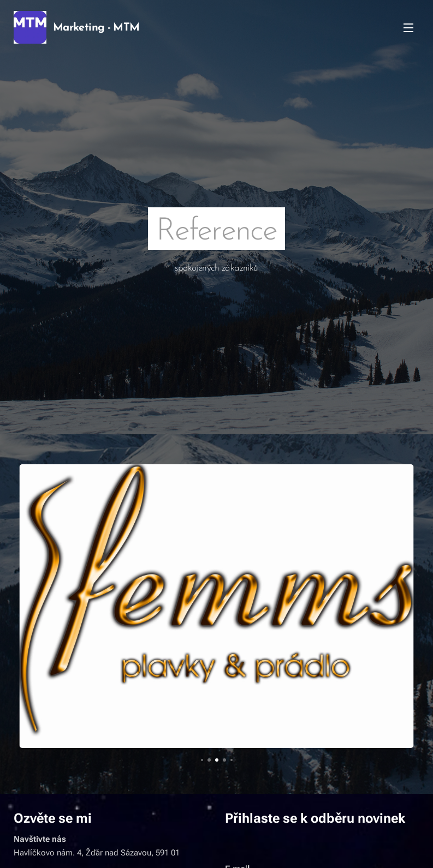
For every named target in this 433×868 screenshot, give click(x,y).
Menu (408, 28)
